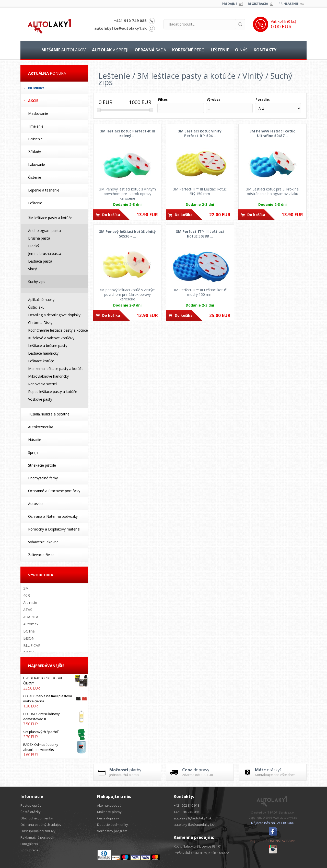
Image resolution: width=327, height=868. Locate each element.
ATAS (28, 610)
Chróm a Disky (40, 323)
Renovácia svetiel (42, 384)
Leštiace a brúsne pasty (48, 346)
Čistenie (35, 177)
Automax (31, 624)
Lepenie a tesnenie (44, 190)
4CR (27, 595)
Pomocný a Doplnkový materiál (54, 529)
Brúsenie (35, 139)
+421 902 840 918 (186, 805)
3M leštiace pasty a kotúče (50, 218)
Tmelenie (36, 126)
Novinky (36, 88)
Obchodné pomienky (37, 818)
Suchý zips (37, 282)
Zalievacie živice (41, 555)
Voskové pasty (40, 399)
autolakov (64, 50)
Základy (34, 152)
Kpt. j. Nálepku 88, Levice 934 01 (198, 846)
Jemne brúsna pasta (45, 253)
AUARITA (31, 617)
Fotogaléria (29, 844)
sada (150, 50)
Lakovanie (37, 165)
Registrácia (258, 4)
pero (188, 50)
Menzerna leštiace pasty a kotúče (56, 369)
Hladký (34, 246)
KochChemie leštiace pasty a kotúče (58, 330)
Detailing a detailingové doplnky (54, 315)
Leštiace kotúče (41, 361)
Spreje (33, 452)
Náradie (35, 440)
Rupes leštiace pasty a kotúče (53, 392)
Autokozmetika (41, 427)
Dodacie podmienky (113, 825)
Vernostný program (112, 831)
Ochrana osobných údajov (41, 825)
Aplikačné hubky (41, 300)
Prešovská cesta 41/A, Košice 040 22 (201, 853)
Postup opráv (31, 805)
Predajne (230, 4)
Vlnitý (32, 269)
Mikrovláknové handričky (48, 376)
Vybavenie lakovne (43, 542)
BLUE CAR (32, 645)
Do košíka (111, 215)
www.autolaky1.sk (285, 818)
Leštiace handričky (43, 353)
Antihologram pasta (44, 230)
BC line (29, 631)
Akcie (33, 101)
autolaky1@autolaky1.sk (193, 818)
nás (241, 50)
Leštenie (35, 203)
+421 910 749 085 (130, 20)
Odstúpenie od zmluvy (38, 831)
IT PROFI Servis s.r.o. (281, 812)
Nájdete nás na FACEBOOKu (273, 823)
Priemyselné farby (43, 478)
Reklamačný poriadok (37, 837)
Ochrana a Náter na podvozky (53, 516)
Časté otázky (31, 812)
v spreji (110, 50)
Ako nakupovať (109, 805)
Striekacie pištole (42, 465)
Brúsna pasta (39, 238)
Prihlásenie (289, 4)
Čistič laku (36, 307)
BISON (29, 638)
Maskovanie (38, 113)
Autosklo (35, 504)
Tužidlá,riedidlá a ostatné (49, 414)
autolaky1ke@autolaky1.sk (120, 28)
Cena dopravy (108, 818)
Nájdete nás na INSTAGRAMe (273, 841)
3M (26, 588)
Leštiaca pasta (40, 261)
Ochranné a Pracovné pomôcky (54, 491)
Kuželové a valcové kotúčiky (51, 338)
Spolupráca (29, 850)
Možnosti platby (109, 812)
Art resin (30, 602)
